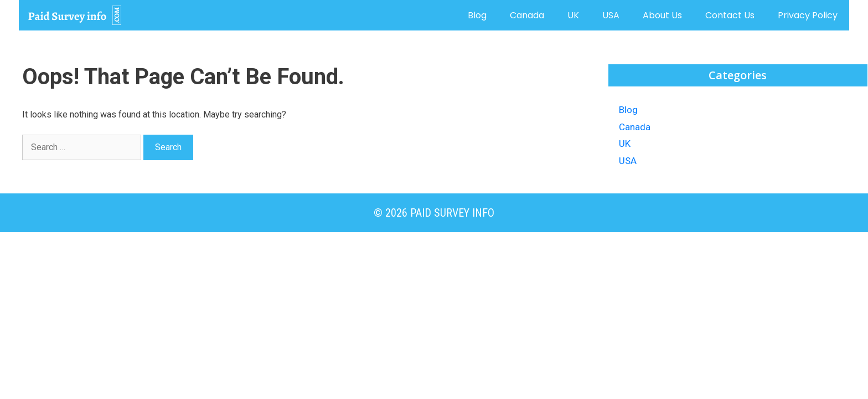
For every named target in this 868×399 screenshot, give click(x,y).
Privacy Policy (808, 15)
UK (573, 15)
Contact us (730, 15)
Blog (477, 15)
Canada (527, 15)
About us (662, 15)
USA (611, 15)
